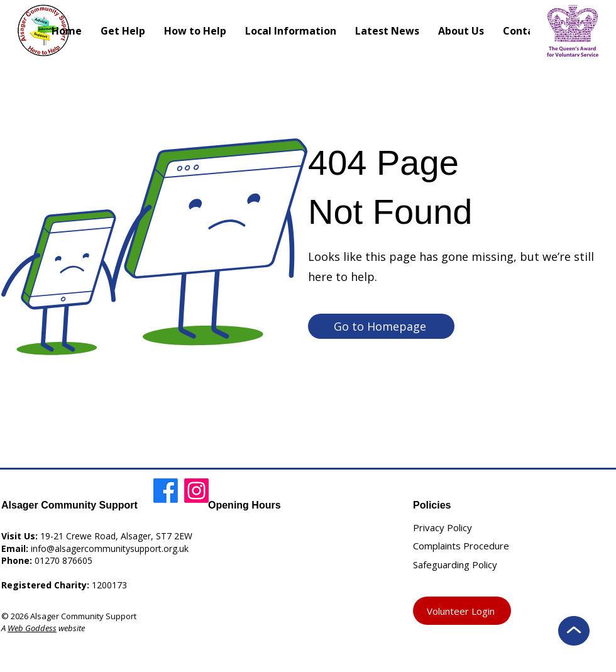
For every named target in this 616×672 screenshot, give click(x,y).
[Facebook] (166, 491)
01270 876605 (63, 560)
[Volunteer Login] (462, 611)
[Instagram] (196, 491)
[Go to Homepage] (381, 326)
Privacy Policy (443, 527)
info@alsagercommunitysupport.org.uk (110, 548)
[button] (291, 31)
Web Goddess (32, 628)
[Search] (425, 30)
